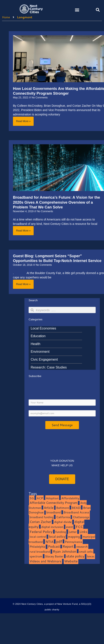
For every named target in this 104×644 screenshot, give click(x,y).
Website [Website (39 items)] (71, 561)
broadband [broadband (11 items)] (54, 512)
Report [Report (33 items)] (68, 546)
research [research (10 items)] (82, 547)
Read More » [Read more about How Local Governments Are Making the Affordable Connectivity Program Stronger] (23, 121)
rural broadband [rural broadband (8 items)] (40, 552)
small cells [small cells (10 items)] (86, 552)
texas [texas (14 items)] (91, 556)
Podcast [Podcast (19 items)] (54, 546)
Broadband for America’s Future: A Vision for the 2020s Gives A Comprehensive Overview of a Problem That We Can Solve (56, 202)
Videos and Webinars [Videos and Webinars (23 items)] (46, 561)
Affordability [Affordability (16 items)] (70, 498)
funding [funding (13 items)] (61, 532)
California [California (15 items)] (63, 517)
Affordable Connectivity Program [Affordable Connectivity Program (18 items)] (53, 503)
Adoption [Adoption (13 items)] (52, 498)
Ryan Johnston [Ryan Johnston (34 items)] (65, 551)
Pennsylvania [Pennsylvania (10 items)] (74, 542)
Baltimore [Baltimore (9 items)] (63, 508)
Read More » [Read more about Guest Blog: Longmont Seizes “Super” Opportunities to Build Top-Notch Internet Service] (23, 284)
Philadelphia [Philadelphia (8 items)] (37, 547)
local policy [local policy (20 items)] (57, 536)
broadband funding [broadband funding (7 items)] (41, 517)
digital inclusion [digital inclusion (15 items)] (52, 527)
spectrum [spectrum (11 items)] (36, 556)
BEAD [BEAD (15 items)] (76, 508)
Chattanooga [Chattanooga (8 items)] (81, 517)
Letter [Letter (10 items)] (73, 532)
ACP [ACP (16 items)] (40, 498)
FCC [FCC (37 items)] (79, 527)
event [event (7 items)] (69, 527)
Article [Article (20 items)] (49, 508)
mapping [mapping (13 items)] (74, 537)
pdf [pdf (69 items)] (59, 541)
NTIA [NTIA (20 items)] (49, 542)
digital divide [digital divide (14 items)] (63, 522)
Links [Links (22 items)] (83, 532)
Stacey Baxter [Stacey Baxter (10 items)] (54, 556)
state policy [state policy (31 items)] (75, 556)
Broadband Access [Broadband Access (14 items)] (77, 512)
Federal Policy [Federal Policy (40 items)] (41, 532)
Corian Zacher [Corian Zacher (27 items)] (40, 522)
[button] (77, 10)
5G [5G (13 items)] (32, 498)
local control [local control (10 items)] (38, 537)
